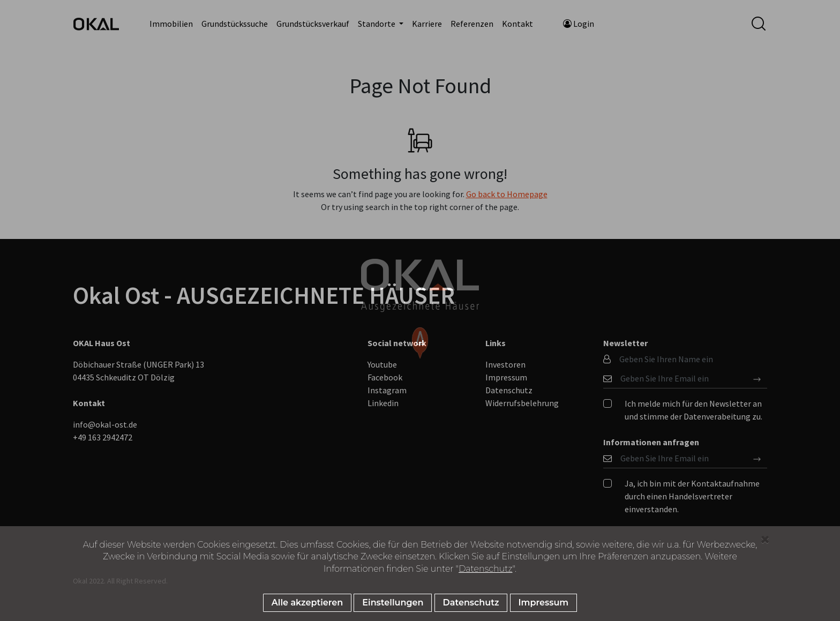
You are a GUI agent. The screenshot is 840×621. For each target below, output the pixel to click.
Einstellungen (393, 603)
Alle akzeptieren (307, 603)
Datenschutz (485, 569)
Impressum (544, 603)
